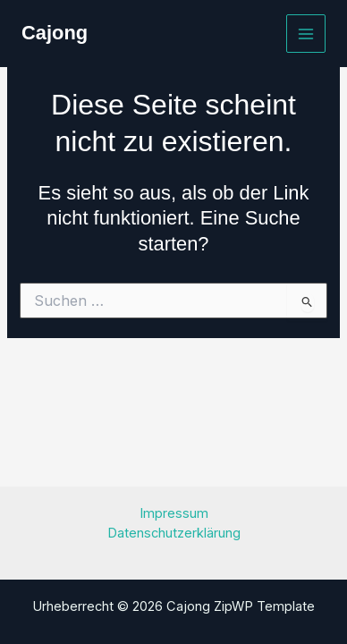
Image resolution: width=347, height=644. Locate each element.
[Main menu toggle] (306, 34)
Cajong (55, 33)
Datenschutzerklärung (174, 533)
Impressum (174, 513)
